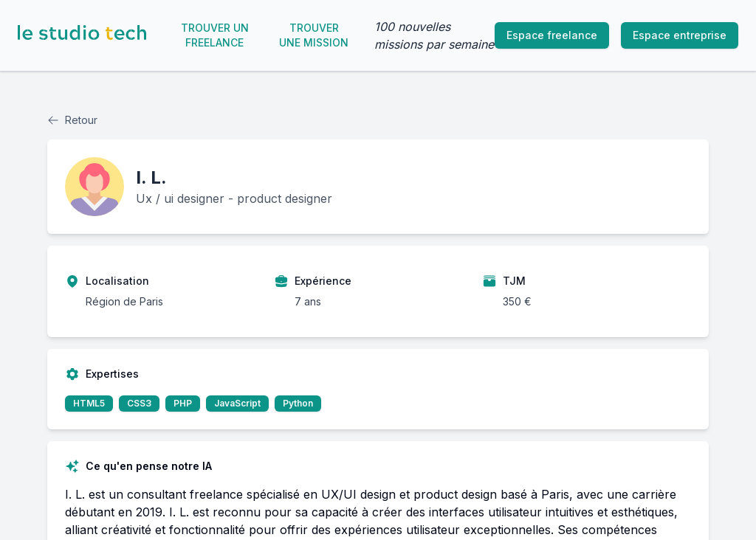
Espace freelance (552, 35)
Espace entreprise (680, 35)
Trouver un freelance (215, 35)
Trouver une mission (314, 35)
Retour (72, 120)
